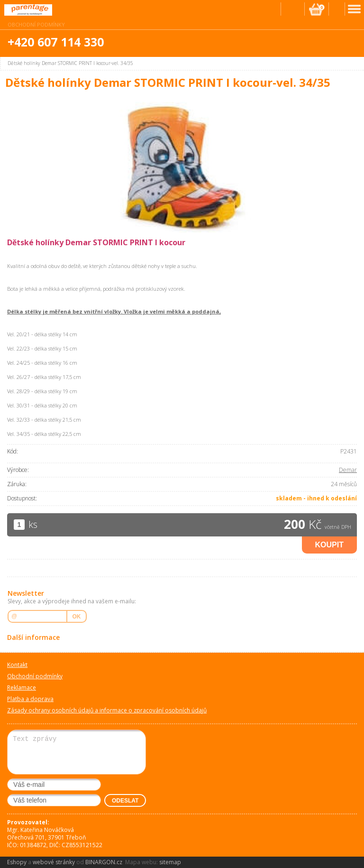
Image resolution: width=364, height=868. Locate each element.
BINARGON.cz (104, 862)
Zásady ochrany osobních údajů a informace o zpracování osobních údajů (107, 710)
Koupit (329, 545)
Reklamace (22, 688)
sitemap (170, 862)
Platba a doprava (30, 699)
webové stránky (54, 862)
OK (77, 617)
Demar (348, 470)
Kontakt (17, 665)
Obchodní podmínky (36, 24)
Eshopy (17, 862)
